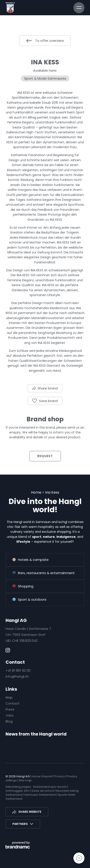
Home (37, 492)
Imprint (48, 776)
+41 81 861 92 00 (18, 670)
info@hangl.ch (17, 676)
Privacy (60, 776)
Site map (25, 780)
